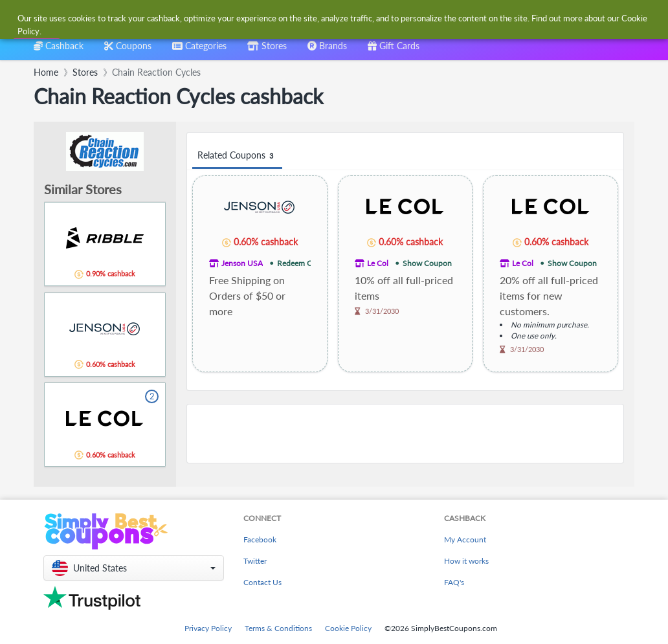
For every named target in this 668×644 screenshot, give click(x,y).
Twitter (255, 561)
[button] (134, 568)
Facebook (260, 539)
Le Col (378, 263)
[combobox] (313, 18)
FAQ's (454, 582)
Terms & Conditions (278, 628)
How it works (466, 561)
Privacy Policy (208, 628)
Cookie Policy (348, 628)
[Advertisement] (405, 434)
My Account (465, 539)
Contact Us (262, 582)
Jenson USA (242, 263)
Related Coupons (237, 156)
